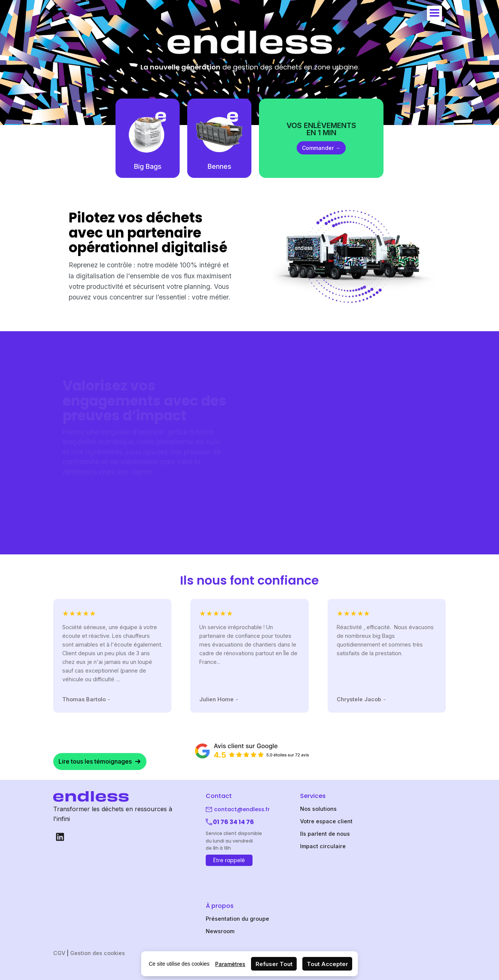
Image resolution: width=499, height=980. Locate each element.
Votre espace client (326, 821)
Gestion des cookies (98, 953)
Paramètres (230, 964)
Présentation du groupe (237, 919)
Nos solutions (318, 809)
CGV (59, 953)
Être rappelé (229, 860)
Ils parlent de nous (325, 834)
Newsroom (220, 931)
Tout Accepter (327, 964)
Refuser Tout (274, 964)
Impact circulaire (323, 846)
